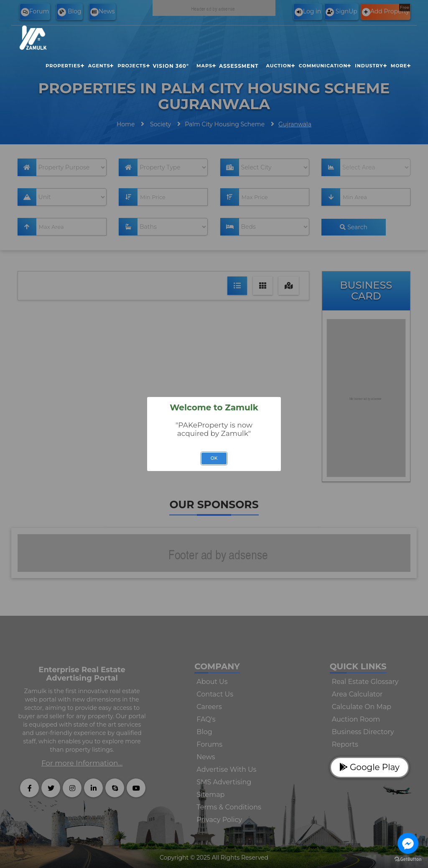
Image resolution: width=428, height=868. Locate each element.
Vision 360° (171, 66)
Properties (63, 66)
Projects (132, 66)
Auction (279, 66)
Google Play (369, 767)
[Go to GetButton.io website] (408, 859)
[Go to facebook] (408, 843)
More (399, 66)
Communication (323, 66)
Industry (369, 66)
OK (214, 458)
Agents (99, 66)
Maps (204, 66)
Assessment (239, 66)
